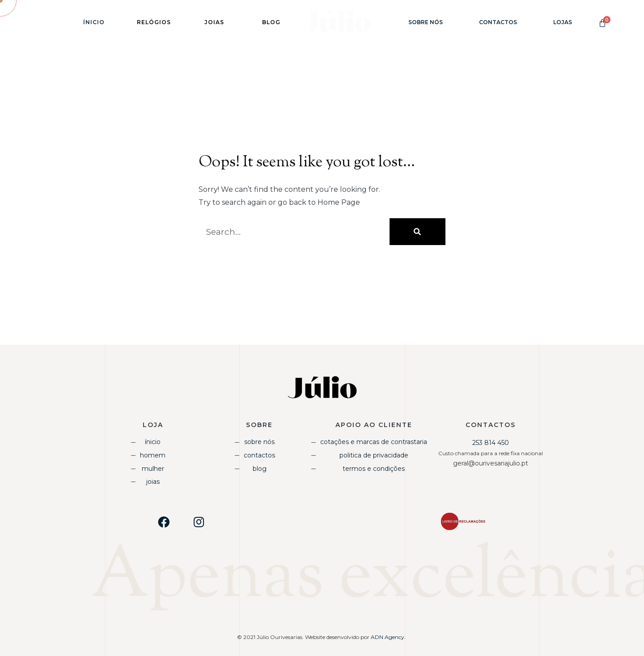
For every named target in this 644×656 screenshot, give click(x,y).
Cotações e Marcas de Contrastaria (374, 442)
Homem (153, 455)
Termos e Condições (374, 469)
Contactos (498, 22)
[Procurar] (417, 232)
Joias (153, 482)
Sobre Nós (426, 22)
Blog (260, 469)
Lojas (563, 22)
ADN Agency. (389, 637)
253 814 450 (491, 443)
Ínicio (94, 22)
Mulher (153, 469)
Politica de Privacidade (374, 455)
